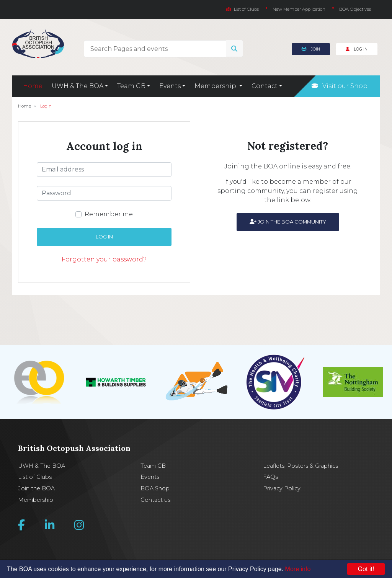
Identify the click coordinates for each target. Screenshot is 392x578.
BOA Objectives (355, 9)
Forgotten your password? (104, 259)
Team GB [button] (131, 86)
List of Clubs (243, 9)
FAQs (270, 477)
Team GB (153, 466)
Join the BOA (36, 488)
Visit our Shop (340, 86)
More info (298, 569)
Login (46, 106)
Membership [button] (216, 86)
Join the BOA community (288, 222)
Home (33, 86)
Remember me (109, 214)
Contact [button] (265, 86)
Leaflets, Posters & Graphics (301, 466)
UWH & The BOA (42, 466)
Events (150, 477)
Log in (104, 237)
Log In (357, 49)
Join (311, 49)
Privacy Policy (282, 488)
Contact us (155, 500)
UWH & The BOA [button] (78, 86)
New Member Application (299, 9)
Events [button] (170, 86)
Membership (36, 500)
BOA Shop (155, 488)
